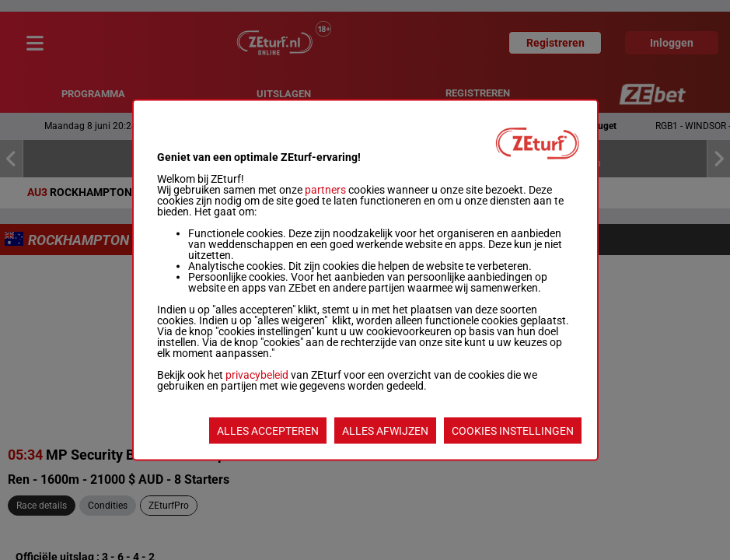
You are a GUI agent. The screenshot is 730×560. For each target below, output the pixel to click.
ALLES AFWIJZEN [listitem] (385, 431)
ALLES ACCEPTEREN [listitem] (268, 431)
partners (325, 190)
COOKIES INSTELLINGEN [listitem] (513, 431)
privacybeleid (257, 375)
